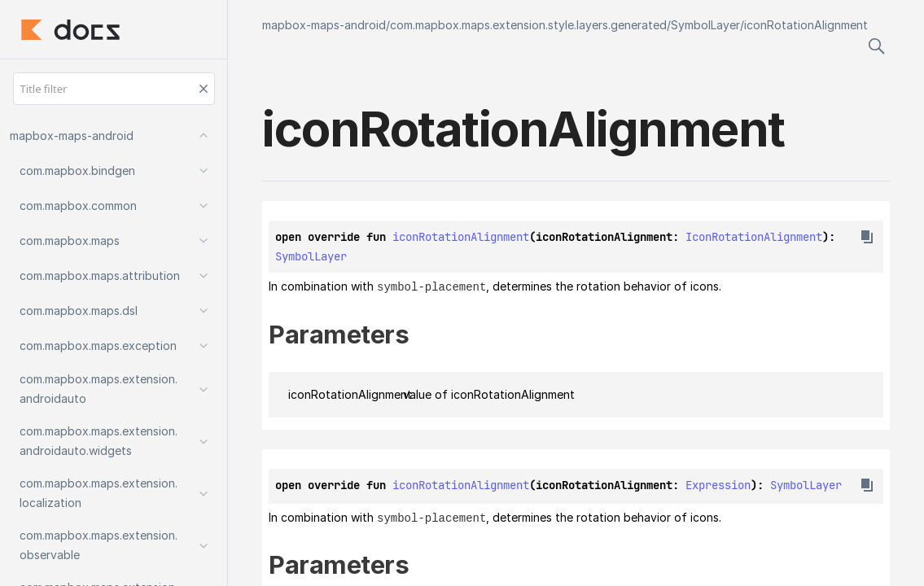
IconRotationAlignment (754, 237)
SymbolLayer (705, 25)
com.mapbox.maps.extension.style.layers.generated (528, 25)
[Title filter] (114, 89)
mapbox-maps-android (324, 25)
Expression (718, 484)
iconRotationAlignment (806, 25)
